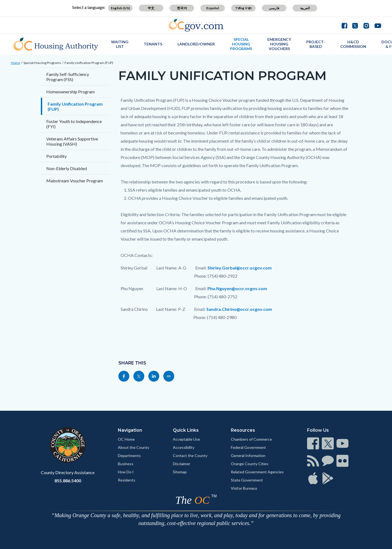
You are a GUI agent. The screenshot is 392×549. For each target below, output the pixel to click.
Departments (129, 456)
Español (213, 8)
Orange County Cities (250, 464)
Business (126, 464)
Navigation (130, 430)
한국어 (182, 8)
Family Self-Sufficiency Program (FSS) (68, 77)
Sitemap (180, 472)
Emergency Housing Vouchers (279, 44)
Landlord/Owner (196, 44)
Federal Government (248, 447)
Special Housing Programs (241, 44)
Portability (56, 156)
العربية (305, 8)
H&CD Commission (353, 44)
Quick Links (186, 430)
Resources (243, 430)
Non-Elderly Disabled (67, 168)
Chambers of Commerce (251, 439)
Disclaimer (182, 464)
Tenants (153, 44)
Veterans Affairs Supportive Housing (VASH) (72, 141)
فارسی (274, 8)
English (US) (120, 8)
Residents (127, 480)
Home (16, 63)
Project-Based (316, 44)
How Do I (126, 472)
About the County (134, 447)
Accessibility (184, 447)
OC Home (126, 439)
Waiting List (120, 44)
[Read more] (196, 25)
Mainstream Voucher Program (75, 181)
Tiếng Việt (244, 8)
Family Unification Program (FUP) (89, 63)
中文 (151, 8)
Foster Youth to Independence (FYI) (74, 124)
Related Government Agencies (257, 472)
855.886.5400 (68, 481)
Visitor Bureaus (244, 488)
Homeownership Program (71, 92)
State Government (247, 480)
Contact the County (190, 456)
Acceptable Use (186, 439)
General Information (248, 456)
